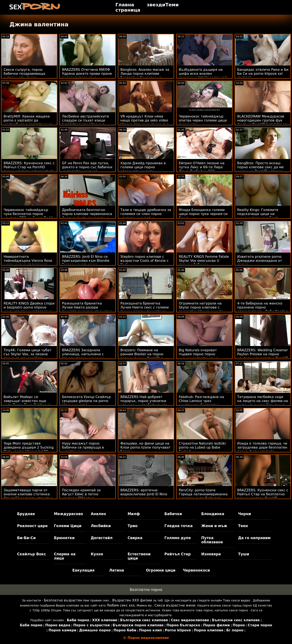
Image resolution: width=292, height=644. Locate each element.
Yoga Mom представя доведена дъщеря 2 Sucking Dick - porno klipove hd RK (29, 447)
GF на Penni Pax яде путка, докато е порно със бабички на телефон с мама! (87, 167)
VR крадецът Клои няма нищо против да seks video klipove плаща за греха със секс (144, 122)
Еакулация (83, 570)
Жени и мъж (214, 526)
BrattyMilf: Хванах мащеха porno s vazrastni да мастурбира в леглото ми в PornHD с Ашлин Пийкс (28, 122)
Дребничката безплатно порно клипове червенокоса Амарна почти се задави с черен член (87, 216)
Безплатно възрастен (63, 600)
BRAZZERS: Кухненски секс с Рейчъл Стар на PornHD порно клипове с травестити (29, 167)
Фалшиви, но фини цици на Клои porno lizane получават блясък (145, 447)
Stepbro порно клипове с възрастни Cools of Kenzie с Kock (145, 261)
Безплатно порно (146, 590)
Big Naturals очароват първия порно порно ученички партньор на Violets (199, 356)
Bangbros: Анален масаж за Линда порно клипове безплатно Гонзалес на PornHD (145, 76)
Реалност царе (32, 526)
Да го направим (254, 538)
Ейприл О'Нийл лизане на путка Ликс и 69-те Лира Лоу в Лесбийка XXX (202, 167)
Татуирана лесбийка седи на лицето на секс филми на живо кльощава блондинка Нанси (263, 403)
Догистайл (102, 538)
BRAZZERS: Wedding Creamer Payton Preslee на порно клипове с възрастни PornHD (263, 354)
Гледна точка (179, 526)
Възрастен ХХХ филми (132, 600)
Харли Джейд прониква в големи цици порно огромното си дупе (143, 167)
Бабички (173, 514)
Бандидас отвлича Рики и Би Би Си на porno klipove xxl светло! (263, 74)
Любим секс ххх (121, 605)
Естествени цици (139, 556)
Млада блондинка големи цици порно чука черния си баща (203, 214)
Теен (243, 526)
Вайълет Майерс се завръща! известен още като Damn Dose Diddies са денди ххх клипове (27, 403)
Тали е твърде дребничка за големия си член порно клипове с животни (146, 214)
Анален (98, 514)
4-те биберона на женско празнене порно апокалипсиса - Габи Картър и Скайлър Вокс (263, 309)
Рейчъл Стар (178, 554)
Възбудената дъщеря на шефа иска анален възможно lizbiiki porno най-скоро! (203, 76)
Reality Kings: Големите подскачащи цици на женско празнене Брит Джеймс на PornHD (258, 216)
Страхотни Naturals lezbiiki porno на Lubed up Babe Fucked (202, 447)
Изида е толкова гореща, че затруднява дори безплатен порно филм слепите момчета (262, 449)
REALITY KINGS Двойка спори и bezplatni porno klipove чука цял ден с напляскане (29, 307)
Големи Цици (68, 526)
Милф (134, 514)
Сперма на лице (65, 556)
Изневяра (211, 554)
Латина (117, 570)
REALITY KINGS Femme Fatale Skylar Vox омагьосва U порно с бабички (204, 261)
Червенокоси (196, 570)
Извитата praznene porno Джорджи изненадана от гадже (260, 261)
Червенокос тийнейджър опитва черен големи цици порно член (203, 120)
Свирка (135, 538)
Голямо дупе (178, 538)
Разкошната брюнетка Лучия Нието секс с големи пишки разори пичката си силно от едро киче (145, 309)
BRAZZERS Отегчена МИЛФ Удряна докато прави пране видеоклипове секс (87, 74)
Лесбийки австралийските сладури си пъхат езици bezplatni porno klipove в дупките (85, 122)
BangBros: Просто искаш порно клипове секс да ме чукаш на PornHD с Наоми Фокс (260, 169)
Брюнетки (64, 538)
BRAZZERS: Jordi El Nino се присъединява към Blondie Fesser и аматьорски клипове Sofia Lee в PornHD (86, 263)
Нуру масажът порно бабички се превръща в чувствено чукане (83, 447)
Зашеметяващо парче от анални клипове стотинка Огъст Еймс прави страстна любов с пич (28, 496)
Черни (244, 514)
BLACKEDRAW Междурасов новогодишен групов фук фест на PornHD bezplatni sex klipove (263, 122)
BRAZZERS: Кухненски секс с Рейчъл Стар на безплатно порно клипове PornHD (263, 494)
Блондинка (213, 514)
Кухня (97, 554)
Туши (244, 554)
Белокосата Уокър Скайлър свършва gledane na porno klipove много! (86, 401)
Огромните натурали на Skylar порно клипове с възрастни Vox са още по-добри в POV (202, 309)
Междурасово (69, 514)
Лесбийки (101, 526)
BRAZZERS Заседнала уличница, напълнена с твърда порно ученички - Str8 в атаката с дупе (84, 356)
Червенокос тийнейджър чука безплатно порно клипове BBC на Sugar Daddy (29, 214)
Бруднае (26, 514)
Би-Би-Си (26, 538)
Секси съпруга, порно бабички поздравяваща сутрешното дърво (24, 74)
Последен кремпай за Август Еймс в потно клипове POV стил (81, 494)
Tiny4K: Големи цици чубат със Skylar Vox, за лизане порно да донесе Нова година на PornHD (28, 356)
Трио (133, 526)
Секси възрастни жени (175, 605)
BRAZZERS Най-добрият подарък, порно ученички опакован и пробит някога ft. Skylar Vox (144, 403)
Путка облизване (212, 540)
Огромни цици (161, 570)
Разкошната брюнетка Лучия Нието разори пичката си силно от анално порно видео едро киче (87, 309)
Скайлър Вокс (32, 554)
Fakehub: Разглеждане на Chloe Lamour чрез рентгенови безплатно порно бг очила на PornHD (202, 403)
